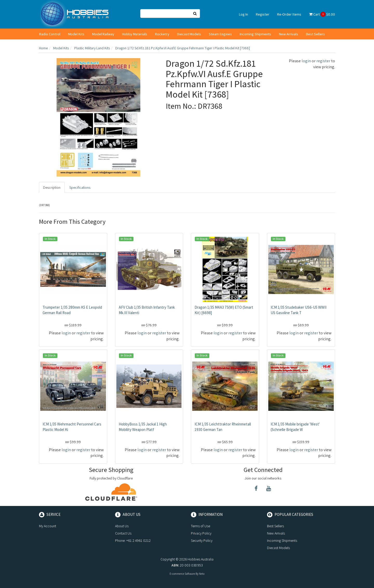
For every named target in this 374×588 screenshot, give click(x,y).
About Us (122, 526)
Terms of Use (201, 526)
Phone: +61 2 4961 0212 (133, 540)
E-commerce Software (182, 574)
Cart (322, 14)
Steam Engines (220, 34)
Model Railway (103, 34)
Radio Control (50, 34)
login (306, 61)
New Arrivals (289, 34)
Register (263, 14)
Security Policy (202, 540)
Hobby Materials (135, 34)
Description (52, 187)
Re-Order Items (289, 14)
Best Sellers (315, 34)
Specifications (80, 187)
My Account (48, 526)
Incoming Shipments (255, 34)
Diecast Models (189, 34)
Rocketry (162, 34)
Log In (243, 14)
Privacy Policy (201, 533)
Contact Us (123, 533)
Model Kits (76, 34)
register (323, 61)
